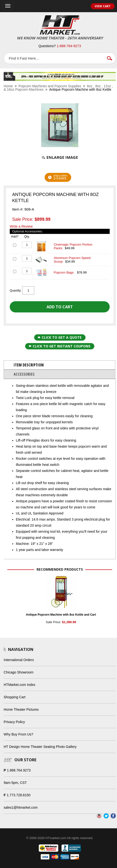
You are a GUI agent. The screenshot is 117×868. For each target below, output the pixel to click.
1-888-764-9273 (69, 46)
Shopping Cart (15, 697)
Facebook (113, 816)
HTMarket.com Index (19, 685)
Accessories (24, 374)
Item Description (29, 365)
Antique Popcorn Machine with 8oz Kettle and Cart (61, 615)
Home (8, 86)
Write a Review (21, 226)
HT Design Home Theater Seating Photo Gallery (40, 747)
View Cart (103, 6)
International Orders (19, 660)
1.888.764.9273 (19, 770)
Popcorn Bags (64, 272)
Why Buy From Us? (18, 734)
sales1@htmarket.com (21, 807)
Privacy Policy (14, 722)
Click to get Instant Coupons (60, 346)
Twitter (106, 816)
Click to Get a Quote (60, 337)
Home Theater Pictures (21, 709)
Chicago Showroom (19, 672)
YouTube (99, 816)
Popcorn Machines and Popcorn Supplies (50, 86)
